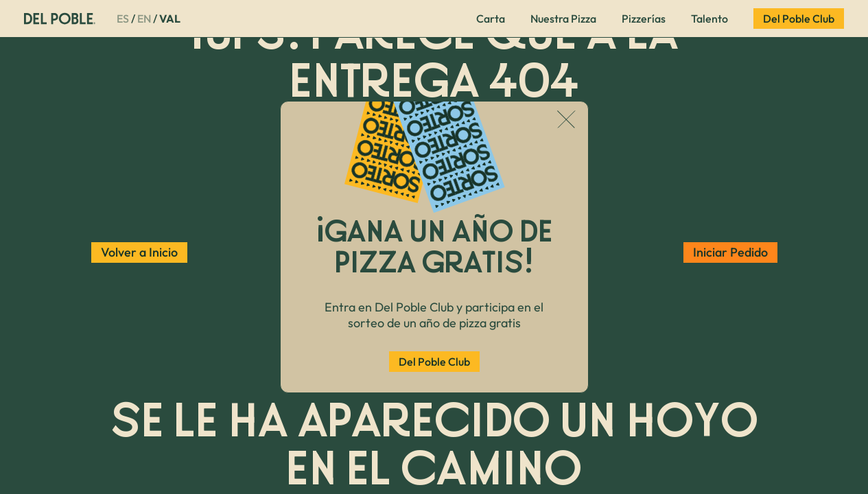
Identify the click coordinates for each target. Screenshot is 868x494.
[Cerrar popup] (566, 121)
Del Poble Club (434, 362)
